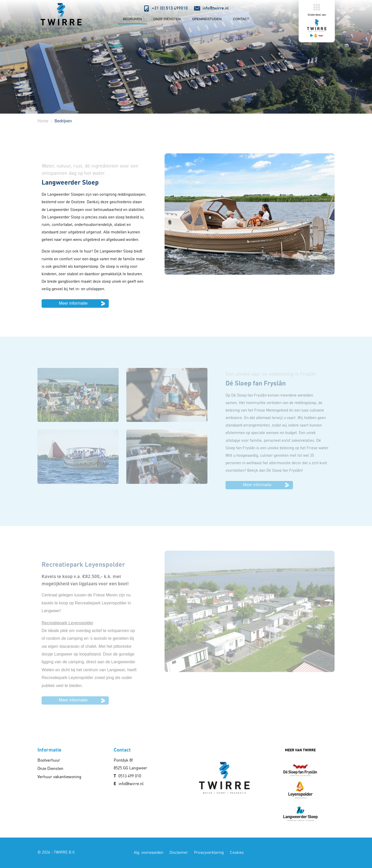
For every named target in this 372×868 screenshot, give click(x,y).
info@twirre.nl (131, 784)
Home (43, 121)
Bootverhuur (49, 760)
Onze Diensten (167, 19)
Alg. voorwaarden (149, 852)
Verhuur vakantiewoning (59, 777)
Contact (241, 19)
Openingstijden (207, 19)
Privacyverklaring (209, 852)
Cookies (237, 852)
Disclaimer (179, 852)
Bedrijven (132, 19)
